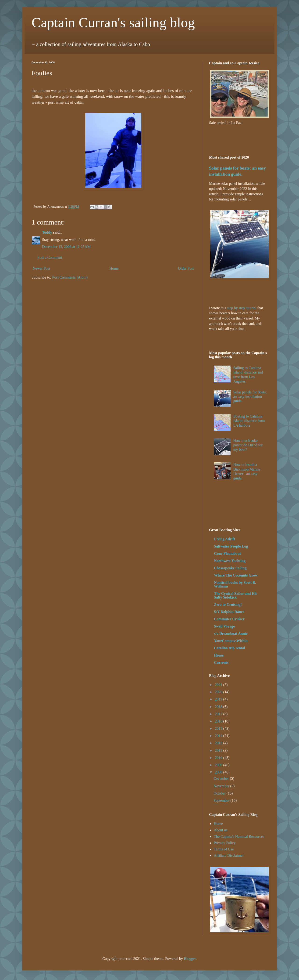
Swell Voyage (224, 626)
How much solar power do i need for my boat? (248, 445)
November (222, 786)
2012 (219, 750)
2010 (219, 758)
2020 (219, 692)
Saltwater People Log (231, 546)
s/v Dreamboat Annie (231, 633)
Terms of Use (224, 849)
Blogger (190, 959)
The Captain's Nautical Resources (239, 837)
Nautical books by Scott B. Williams (235, 584)
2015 (219, 728)
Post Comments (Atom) (70, 277)
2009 (219, 765)
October (220, 793)
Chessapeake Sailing (230, 568)
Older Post (186, 268)
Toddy (47, 232)
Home (114, 268)
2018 (219, 707)
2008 (219, 772)
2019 (219, 699)
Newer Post (41, 268)
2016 (219, 721)
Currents (221, 662)
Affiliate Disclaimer (229, 855)
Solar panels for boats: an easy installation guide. (250, 397)
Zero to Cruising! (228, 604)
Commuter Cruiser (229, 619)
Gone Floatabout (227, 554)
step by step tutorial (242, 308)
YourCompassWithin (231, 641)
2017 (219, 714)
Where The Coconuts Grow (236, 575)
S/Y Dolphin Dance (229, 612)
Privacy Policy (225, 843)
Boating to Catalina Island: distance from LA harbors (249, 421)
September (222, 800)
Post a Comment (50, 257)
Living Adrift (224, 539)
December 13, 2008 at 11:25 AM (66, 247)
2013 (219, 743)
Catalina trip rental (230, 648)
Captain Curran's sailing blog (113, 22)
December (222, 779)
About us (221, 830)
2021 (219, 685)
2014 (219, 736)
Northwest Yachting (230, 561)
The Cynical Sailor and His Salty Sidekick (236, 595)
